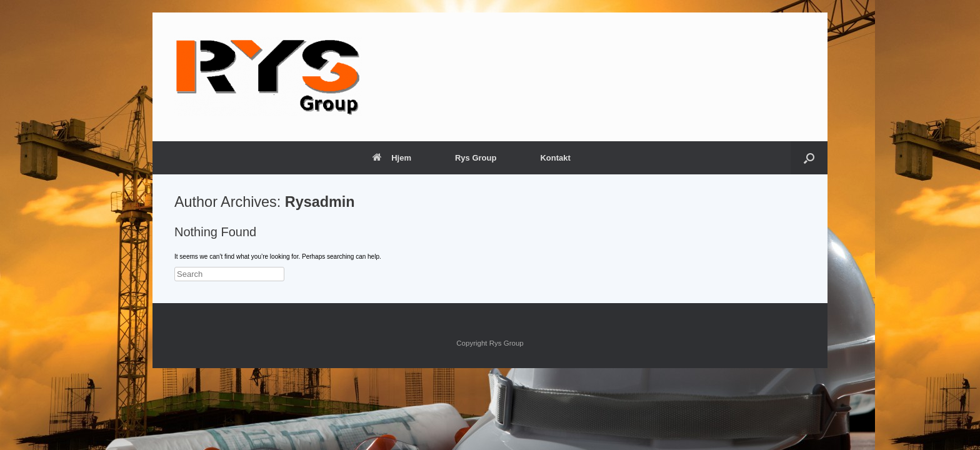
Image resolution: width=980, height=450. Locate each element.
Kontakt (555, 158)
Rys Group (476, 158)
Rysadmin (320, 202)
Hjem (392, 158)
